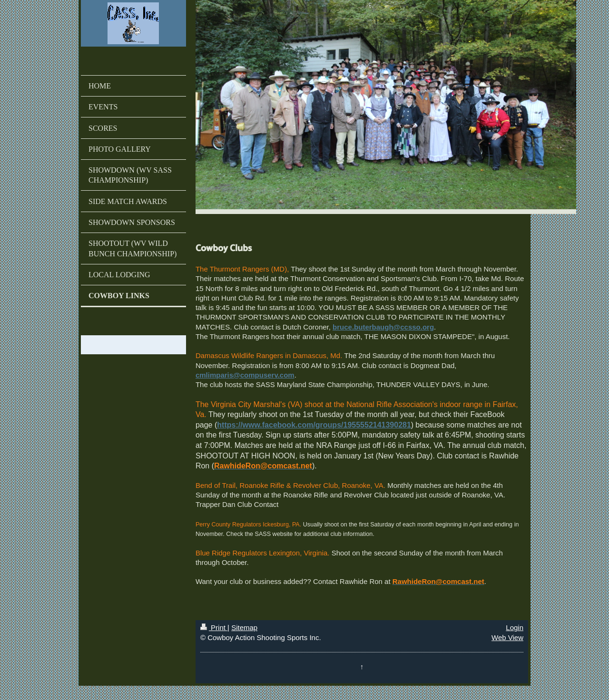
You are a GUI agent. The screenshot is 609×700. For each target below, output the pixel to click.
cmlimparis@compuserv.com (245, 375)
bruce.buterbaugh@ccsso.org (383, 327)
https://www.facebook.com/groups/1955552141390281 (314, 425)
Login (515, 627)
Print (214, 627)
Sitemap (244, 627)
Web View (507, 637)
